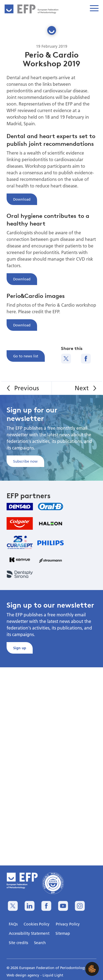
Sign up (20, 648)
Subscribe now (25, 461)
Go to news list (26, 356)
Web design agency (23, 975)
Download (22, 199)
